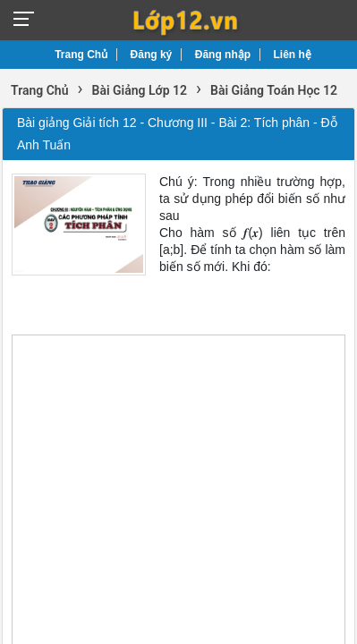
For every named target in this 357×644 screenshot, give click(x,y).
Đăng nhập (223, 55)
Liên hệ (293, 55)
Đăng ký (152, 55)
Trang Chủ (81, 55)
